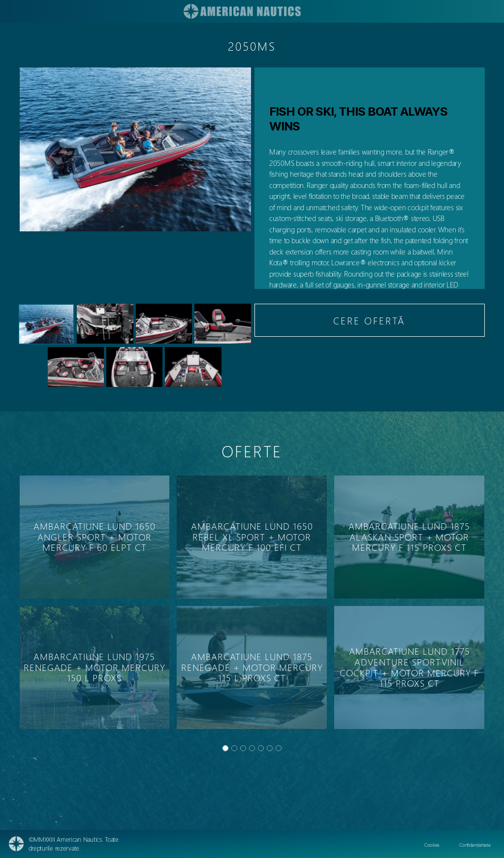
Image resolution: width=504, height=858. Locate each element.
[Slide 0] (225, 748)
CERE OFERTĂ (369, 320)
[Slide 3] (252, 748)
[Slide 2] (243, 748)
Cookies (432, 845)
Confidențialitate (475, 845)
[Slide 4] (261, 748)
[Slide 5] (270, 748)
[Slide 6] (279, 748)
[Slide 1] (234, 748)
